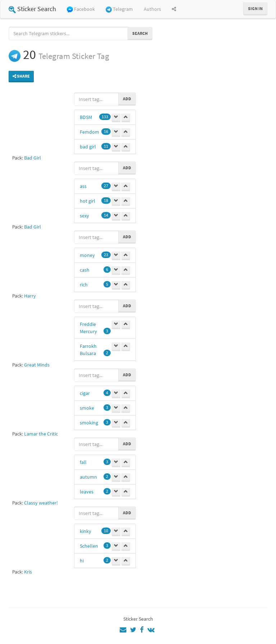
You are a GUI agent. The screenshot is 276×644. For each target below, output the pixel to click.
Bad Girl (33, 158)
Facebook (81, 9)
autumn (88, 477)
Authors (152, 9)
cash (85, 270)
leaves (87, 492)
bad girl (88, 147)
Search (140, 33)
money (87, 255)
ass (83, 186)
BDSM (86, 117)
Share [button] (21, 76)
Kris (28, 572)
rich (84, 285)
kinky (86, 531)
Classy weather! (41, 503)
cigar (85, 393)
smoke (87, 408)
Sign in (255, 8)
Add (127, 99)
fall (83, 462)
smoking (89, 423)
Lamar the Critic (41, 434)
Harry (30, 296)
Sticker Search (32, 9)
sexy (84, 216)
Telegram (119, 9)
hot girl (88, 201)
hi (82, 561)
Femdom (89, 132)
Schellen (89, 546)
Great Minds (37, 365)
